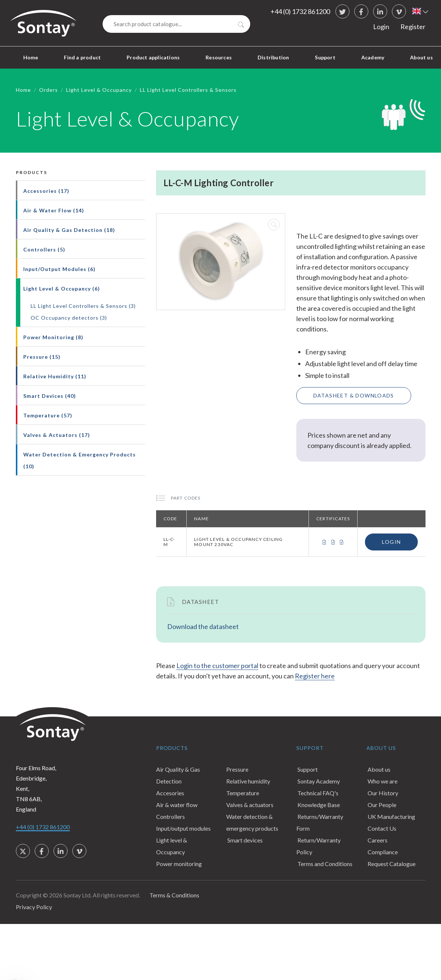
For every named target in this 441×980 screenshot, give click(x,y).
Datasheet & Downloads (354, 395)
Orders (49, 90)
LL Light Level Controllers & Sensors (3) (83, 306)
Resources (219, 57)
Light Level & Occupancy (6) (62, 289)
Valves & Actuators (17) (57, 435)
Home (31, 57)
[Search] (176, 24)
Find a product (82, 57)
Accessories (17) (46, 191)
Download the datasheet (203, 626)
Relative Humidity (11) (55, 376)
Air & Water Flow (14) (54, 210)
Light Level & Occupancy (99, 90)
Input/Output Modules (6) (59, 269)
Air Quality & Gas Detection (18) (69, 230)
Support (325, 57)
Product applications (153, 57)
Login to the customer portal (217, 666)
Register (413, 27)
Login (381, 27)
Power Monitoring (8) (53, 337)
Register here (315, 676)
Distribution (273, 57)
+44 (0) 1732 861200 (300, 11)
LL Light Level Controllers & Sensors (188, 90)
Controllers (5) (44, 249)
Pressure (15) (42, 357)
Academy (373, 57)
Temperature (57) (48, 415)
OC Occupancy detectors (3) (69, 318)
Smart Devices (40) (50, 396)
